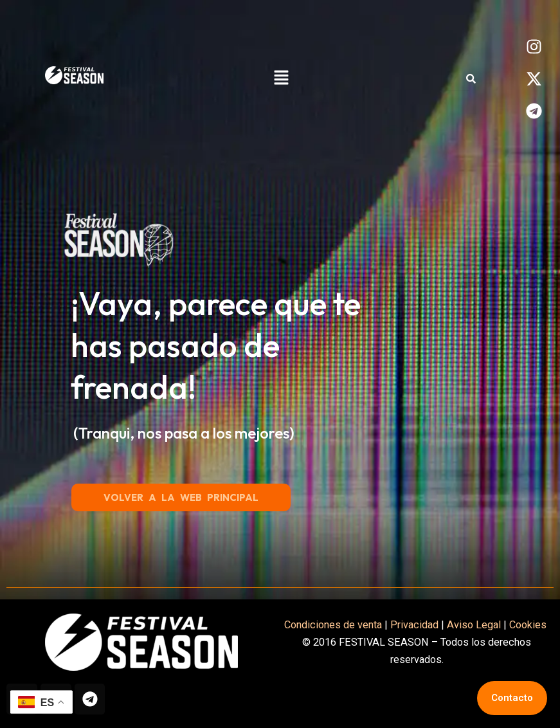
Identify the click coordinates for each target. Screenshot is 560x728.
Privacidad (414, 624)
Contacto (512, 698)
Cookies (529, 624)
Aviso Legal (474, 624)
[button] (281, 78)
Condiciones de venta (333, 624)
